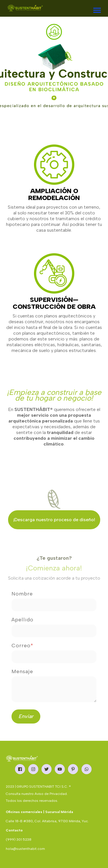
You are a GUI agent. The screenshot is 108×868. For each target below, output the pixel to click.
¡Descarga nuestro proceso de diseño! (54, 520)
